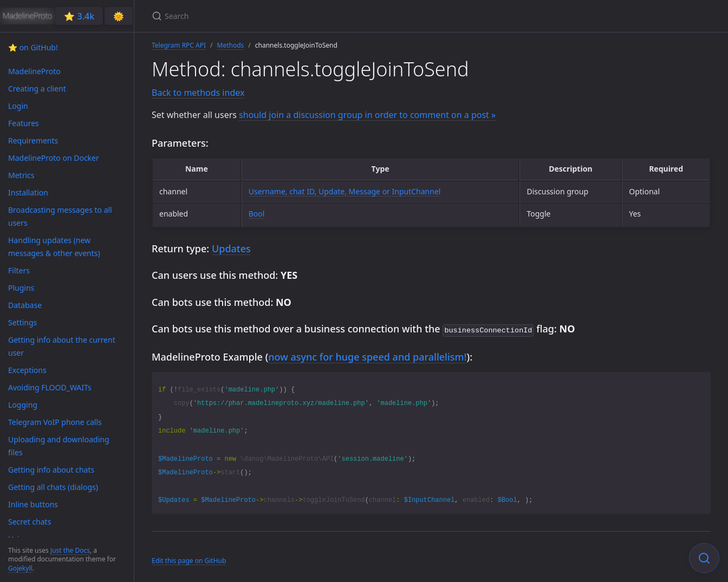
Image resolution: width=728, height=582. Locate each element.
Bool (257, 214)
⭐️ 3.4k (79, 16)
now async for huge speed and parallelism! (367, 356)
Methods (231, 45)
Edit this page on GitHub (189, 560)
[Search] (279, 16)
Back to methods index (198, 93)
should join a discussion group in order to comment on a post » (367, 115)
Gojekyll (20, 568)
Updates (231, 249)
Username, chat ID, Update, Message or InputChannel (345, 191)
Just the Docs (70, 550)
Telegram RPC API (179, 45)
